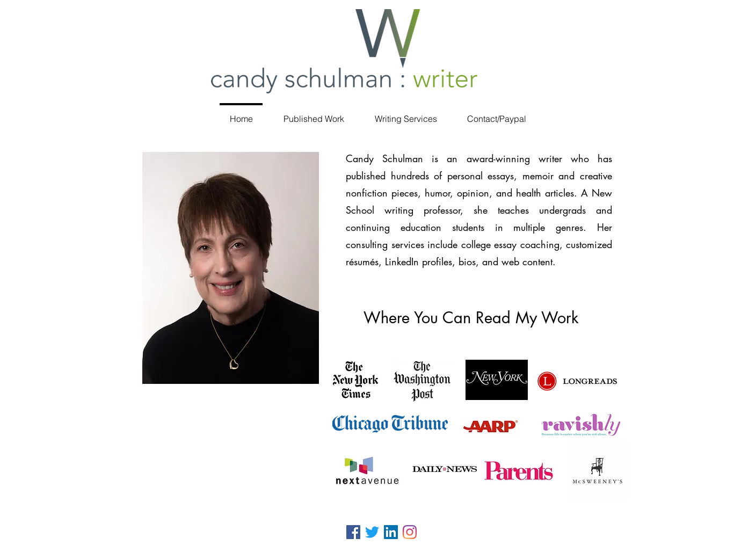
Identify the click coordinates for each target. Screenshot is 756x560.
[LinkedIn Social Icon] (391, 532)
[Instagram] (410, 532)
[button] (314, 114)
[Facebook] (353, 532)
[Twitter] (372, 532)
